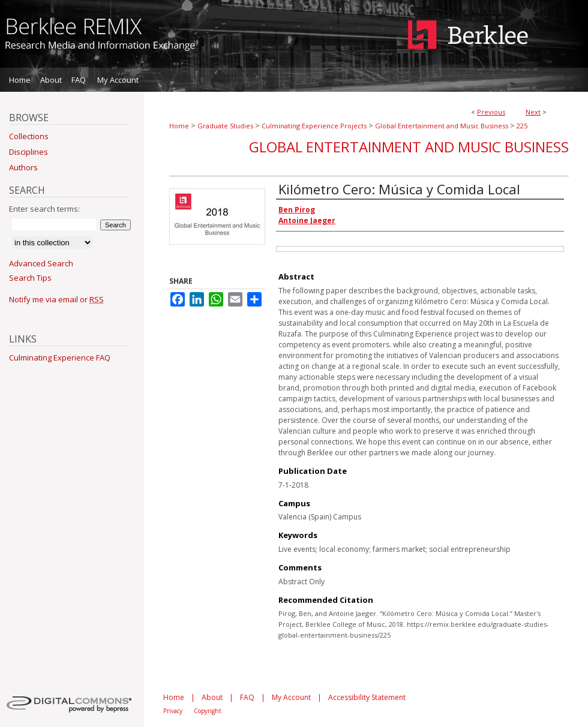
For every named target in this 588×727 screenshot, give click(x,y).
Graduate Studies (225, 126)
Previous (491, 112)
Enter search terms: (44, 209)
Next (533, 112)
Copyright (208, 711)
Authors (23, 167)
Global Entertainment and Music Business (442, 126)
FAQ (247, 697)
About (212, 697)
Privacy (173, 711)
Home (179, 126)
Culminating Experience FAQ (60, 358)
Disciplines (28, 152)
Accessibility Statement (367, 697)
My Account (291, 697)
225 (522, 126)
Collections (29, 136)
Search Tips (30, 278)
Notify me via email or (56, 299)
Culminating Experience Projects (314, 126)
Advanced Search (41, 263)
